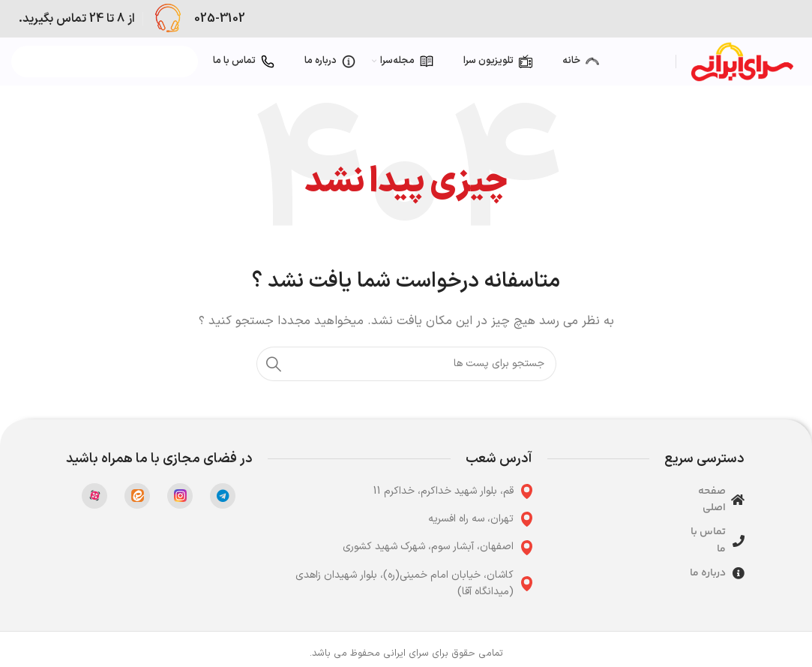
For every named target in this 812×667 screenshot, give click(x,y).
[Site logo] (742, 61)
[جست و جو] (406, 364)
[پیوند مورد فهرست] (400, 491)
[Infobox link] (198, 19)
